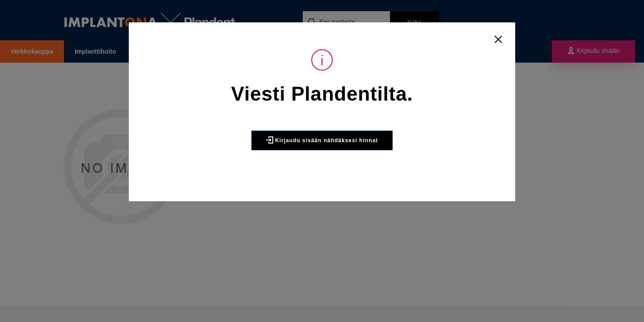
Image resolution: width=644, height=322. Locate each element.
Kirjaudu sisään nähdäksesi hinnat (322, 140)
